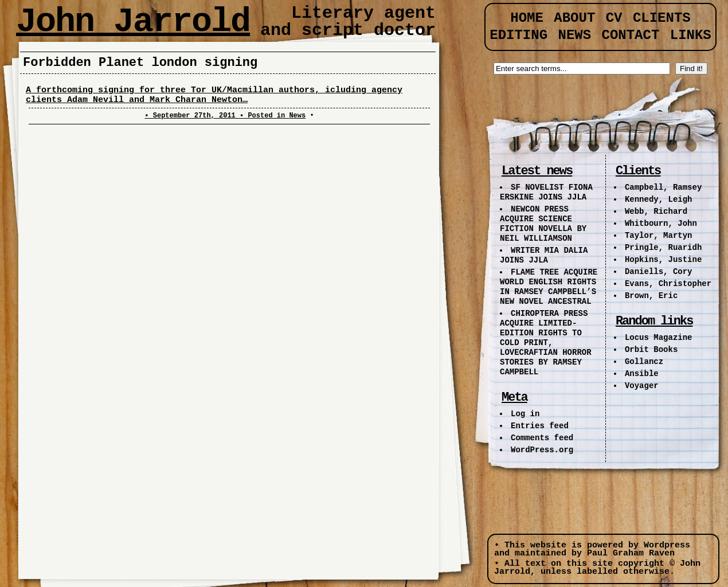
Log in (525, 414)
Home (527, 18)
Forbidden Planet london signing (140, 63)
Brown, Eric (651, 296)
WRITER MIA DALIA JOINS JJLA (544, 255)
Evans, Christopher (668, 284)
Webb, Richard (656, 212)
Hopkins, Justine (663, 260)
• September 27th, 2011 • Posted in (217, 116)
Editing (518, 35)
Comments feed (542, 438)
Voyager (642, 386)
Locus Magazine (659, 338)
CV (614, 18)
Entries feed (540, 426)
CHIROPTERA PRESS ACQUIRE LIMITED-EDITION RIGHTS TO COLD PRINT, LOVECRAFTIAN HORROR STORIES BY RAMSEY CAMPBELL (546, 343)
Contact (631, 35)
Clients (662, 18)
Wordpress (667, 545)
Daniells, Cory (659, 272)
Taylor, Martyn (659, 236)
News (297, 116)
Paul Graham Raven (631, 553)
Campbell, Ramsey (663, 187)
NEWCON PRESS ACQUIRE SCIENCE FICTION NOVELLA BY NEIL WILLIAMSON (543, 224)
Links (691, 35)
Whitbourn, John (661, 224)
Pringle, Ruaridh (663, 248)
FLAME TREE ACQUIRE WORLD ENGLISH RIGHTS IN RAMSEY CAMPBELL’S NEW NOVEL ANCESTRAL (549, 287)
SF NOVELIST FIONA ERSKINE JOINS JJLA (546, 192)
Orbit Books (651, 350)
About (574, 18)
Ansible (642, 374)
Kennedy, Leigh (659, 199)
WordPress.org (542, 450)
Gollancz (644, 362)
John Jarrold (133, 22)
